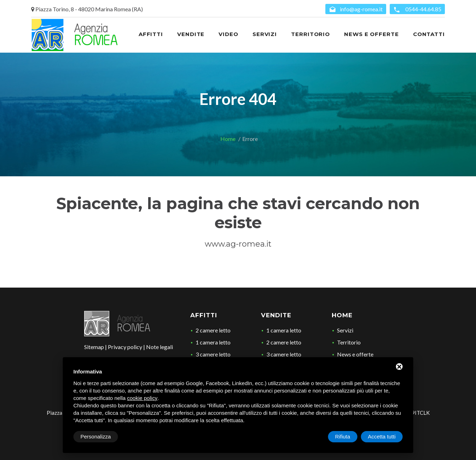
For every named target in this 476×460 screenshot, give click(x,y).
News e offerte (355, 354)
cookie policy (142, 398)
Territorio (349, 342)
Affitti (204, 315)
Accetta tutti (382, 437)
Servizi (345, 330)
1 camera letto (213, 342)
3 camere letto (213, 354)
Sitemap (94, 347)
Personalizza (96, 437)
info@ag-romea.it (356, 10)
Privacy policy (125, 347)
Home (228, 139)
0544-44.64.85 (417, 10)
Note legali (159, 347)
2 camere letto (213, 330)
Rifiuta (343, 437)
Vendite (276, 315)
